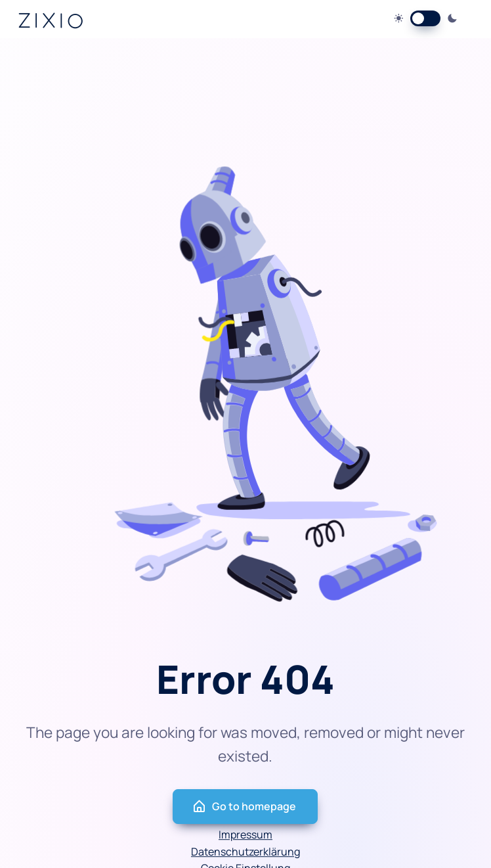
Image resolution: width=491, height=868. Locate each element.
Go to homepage (244, 807)
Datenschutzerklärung (245, 852)
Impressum (245, 834)
